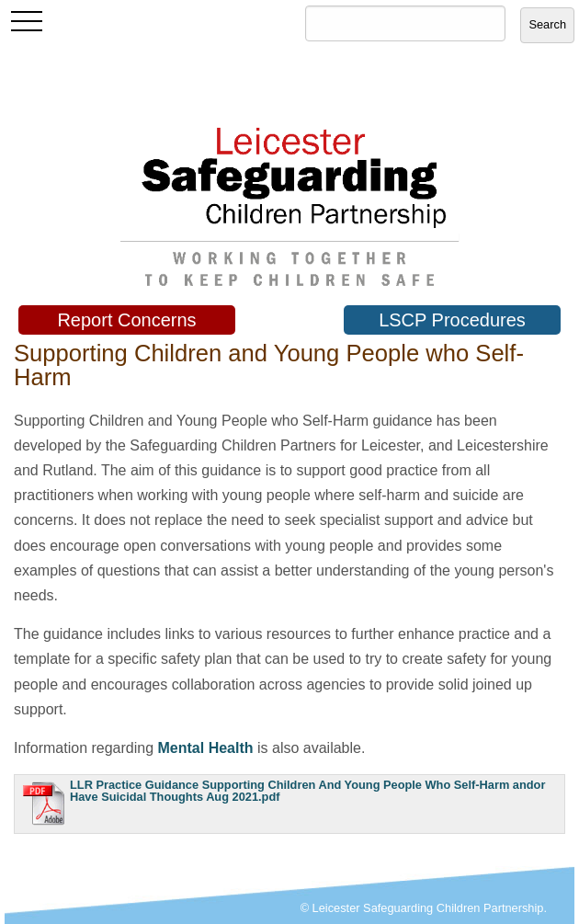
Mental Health (206, 748)
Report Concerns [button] (126, 320)
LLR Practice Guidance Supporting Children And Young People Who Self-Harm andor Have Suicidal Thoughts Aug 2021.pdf (307, 791)
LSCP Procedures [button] (452, 320)
